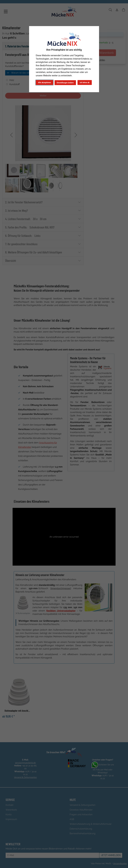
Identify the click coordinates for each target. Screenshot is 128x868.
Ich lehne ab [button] (85, 83)
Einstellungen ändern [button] (65, 83)
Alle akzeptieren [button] (45, 83)
